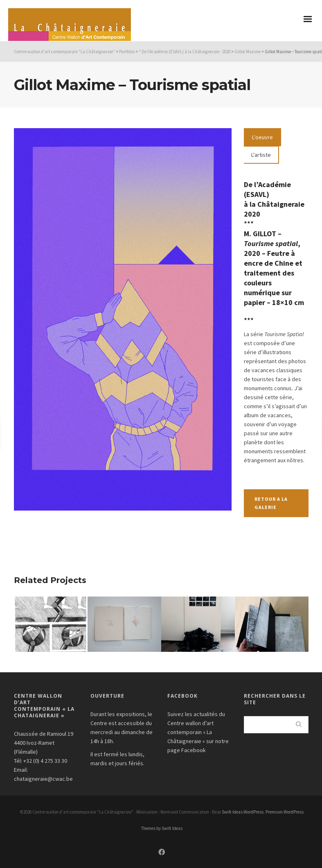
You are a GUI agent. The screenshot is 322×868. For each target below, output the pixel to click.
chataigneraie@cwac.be (43, 779)
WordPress (253, 812)
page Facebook (187, 750)
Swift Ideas (232, 812)
